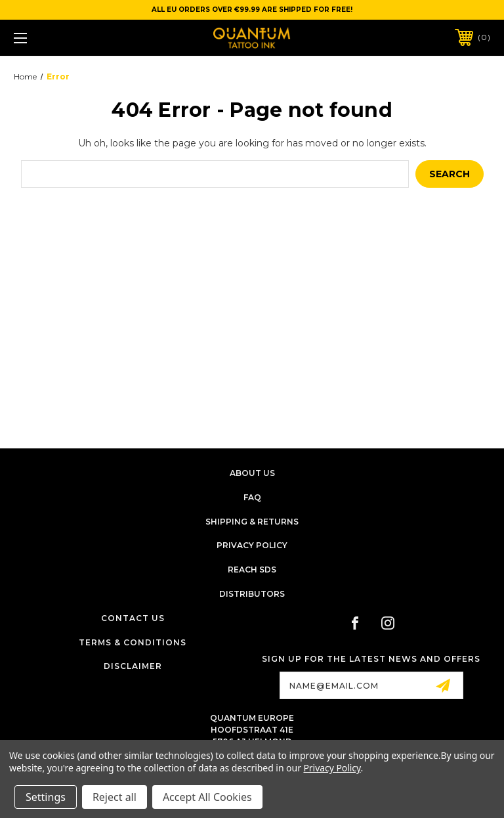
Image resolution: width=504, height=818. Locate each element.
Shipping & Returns (252, 522)
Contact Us (133, 618)
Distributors (252, 594)
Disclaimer (133, 666)
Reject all (115, 797)
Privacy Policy (252, 545)
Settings (46, 797)
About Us (252, 473)
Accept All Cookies (207, 797)
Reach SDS (252, 570)
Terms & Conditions (133, 642)
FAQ (252, 497)
